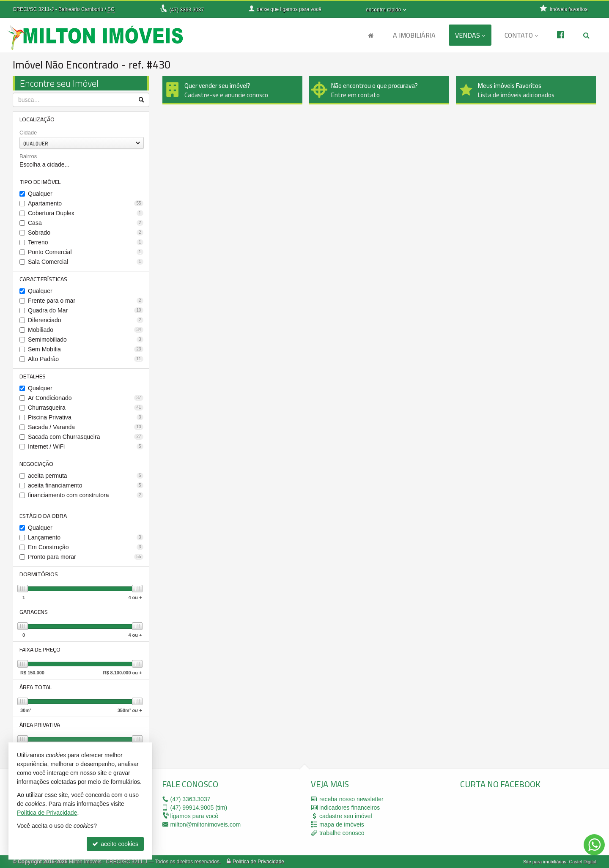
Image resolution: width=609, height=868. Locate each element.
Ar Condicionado (86, 398)
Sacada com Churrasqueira (86, 437)
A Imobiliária (414, 35)
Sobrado (86, 233)
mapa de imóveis (342, 824)
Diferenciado (86, 320)
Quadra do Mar (86, 310)
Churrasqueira (86, 408)
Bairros (28, 156)
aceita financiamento (86, 485)
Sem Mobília (86, 349)
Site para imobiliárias (545, 862)
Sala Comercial (86, 262)
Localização (37, 119)
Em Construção (86, 547)
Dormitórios (39, 574)
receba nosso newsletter (351, 799)
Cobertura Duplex (86, 213)
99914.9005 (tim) (199, 808)
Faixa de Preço (40, 649)
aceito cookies (115, 844)
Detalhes (33, 376)
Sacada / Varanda (86, 427)
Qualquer (40, 194)
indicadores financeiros (350, 808)
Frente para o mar (86, 301)
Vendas (470, 35)
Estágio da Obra (43, 516)
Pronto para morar (86, 557)
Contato (521, 35)
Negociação (36, 464)
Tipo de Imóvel (40, 182)
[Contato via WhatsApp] (594, 845)
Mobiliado (86, 330)
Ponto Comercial (86, 252)
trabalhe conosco (342, 833)
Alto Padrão (86, 359)
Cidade (28, 133)
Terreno (86, 242)
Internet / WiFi (86, 446)
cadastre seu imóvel (346, 816)
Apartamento (86, 203)
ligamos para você (195, 816)
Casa (86, 223)
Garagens (34, 612)
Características (43, 279)
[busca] (586, 35)
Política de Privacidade (258, 862)
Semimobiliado (86, 340)
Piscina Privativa (86, 417)
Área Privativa (40, 725)
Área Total (36, 687)
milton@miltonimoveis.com (206, 824)
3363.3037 (187, 10)
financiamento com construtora (86, 495)
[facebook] (524, 820)
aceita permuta (86, 476)
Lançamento (86, 537)
